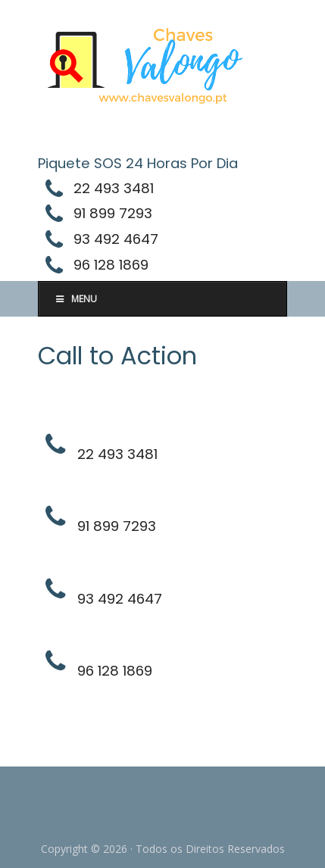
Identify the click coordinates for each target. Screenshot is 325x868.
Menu (75, 299)
